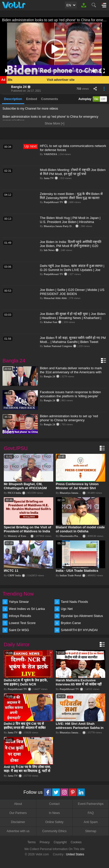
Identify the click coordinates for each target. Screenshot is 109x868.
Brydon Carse (71, 623)
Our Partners (18, 813)
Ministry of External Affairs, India (27, 536)
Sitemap (91, 831)
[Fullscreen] (102, 71)
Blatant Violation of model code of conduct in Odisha (80, 529)
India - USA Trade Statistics (77, 571)
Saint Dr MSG (19, 630)
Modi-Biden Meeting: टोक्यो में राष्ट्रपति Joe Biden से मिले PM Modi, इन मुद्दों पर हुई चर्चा (73, 172)
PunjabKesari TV (53, 202)
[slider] (50, 71)
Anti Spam (91, 822)
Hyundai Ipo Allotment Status (82, 616)
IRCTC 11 (11, 571)
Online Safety (54, 822)
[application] (54, 49)
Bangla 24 (19, 87)
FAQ (91, 813)
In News (54, 813)
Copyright (60, 842)
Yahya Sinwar (19, 602)
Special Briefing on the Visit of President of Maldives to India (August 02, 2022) (28, 531)
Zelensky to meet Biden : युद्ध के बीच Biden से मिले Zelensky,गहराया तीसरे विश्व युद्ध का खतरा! (71, 196)
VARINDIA (50, 154)
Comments (50, 99)
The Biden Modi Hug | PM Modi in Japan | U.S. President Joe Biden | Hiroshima (70, 220)
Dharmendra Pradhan (72, 536)
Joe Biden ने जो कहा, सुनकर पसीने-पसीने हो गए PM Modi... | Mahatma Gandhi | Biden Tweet (73, 340)
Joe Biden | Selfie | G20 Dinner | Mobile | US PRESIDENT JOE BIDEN (72, 292)
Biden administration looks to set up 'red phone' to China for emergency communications (69, 420)
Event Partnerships (91, 804)
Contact (54, 804)
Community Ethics (54, 831)
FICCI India (15, 493)
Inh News (49, 250)
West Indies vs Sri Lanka (27, 609)
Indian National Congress (58, 346)
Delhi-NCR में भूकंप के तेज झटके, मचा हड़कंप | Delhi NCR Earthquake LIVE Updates (26, 684)
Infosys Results (20, 616)
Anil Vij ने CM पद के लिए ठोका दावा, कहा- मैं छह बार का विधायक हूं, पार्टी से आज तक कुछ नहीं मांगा (27, 771)
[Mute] (94, 71)
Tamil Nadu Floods (74, 602)
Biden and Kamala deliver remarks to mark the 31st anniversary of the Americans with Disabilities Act (71, 372)
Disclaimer (18, 822)
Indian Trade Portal (71, 575)
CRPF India (14, 575)
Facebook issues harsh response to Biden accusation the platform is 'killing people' (70, 394)
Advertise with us (18, 831)
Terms (32, 842)
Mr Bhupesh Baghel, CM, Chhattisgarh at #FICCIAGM (25, 486)
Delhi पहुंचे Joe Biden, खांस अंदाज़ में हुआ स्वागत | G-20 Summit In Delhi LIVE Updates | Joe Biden (72, 270)
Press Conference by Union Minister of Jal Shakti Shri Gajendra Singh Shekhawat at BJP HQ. (79, 490)
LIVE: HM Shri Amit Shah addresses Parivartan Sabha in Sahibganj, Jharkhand (80, 728)
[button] (54, 49)
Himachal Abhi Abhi (55, 298)
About (18, 804)
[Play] (7, 71)
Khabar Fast (51, 322)
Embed (32, 99)
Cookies (76, 842)
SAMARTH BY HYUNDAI (79, 630)
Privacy (45, 842)
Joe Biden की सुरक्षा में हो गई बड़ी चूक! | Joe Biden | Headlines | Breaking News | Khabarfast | (73, 316)
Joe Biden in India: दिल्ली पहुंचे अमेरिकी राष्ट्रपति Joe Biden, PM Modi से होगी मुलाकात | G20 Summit (71, 246)
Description (13, 99)
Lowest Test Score (22, 623)
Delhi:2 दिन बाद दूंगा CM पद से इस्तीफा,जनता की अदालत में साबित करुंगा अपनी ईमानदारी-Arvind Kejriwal (25, 730)
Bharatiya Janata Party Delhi (60, 226)
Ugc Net (67, 609)
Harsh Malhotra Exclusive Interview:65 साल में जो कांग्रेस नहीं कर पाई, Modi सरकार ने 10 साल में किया (79, 686)
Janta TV (49, 178)
